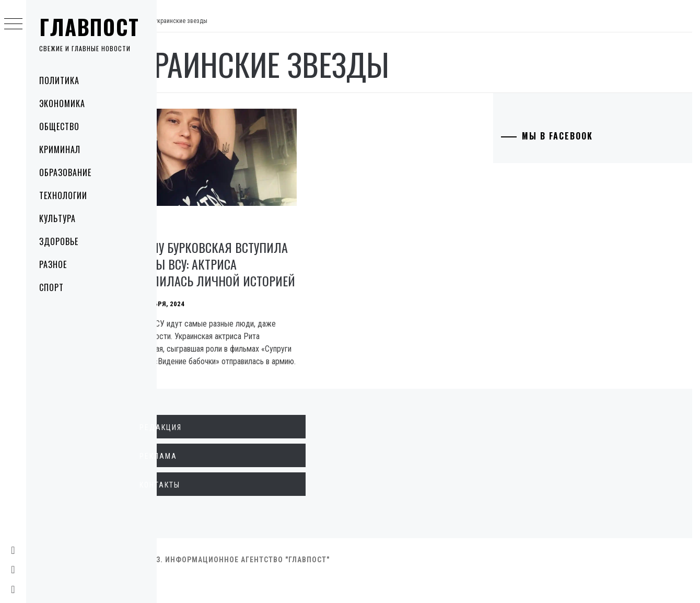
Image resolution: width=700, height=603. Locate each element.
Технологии (63, 195)
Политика (59, 80)
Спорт (51, 287)
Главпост (89, 27)
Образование (65, 172)
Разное (53, 264)
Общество (59, 126)
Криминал (60, 149)
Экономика (62, 103)
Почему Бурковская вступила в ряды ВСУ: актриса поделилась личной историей (225, 265)
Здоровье (59, 241)
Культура (57, 218)
